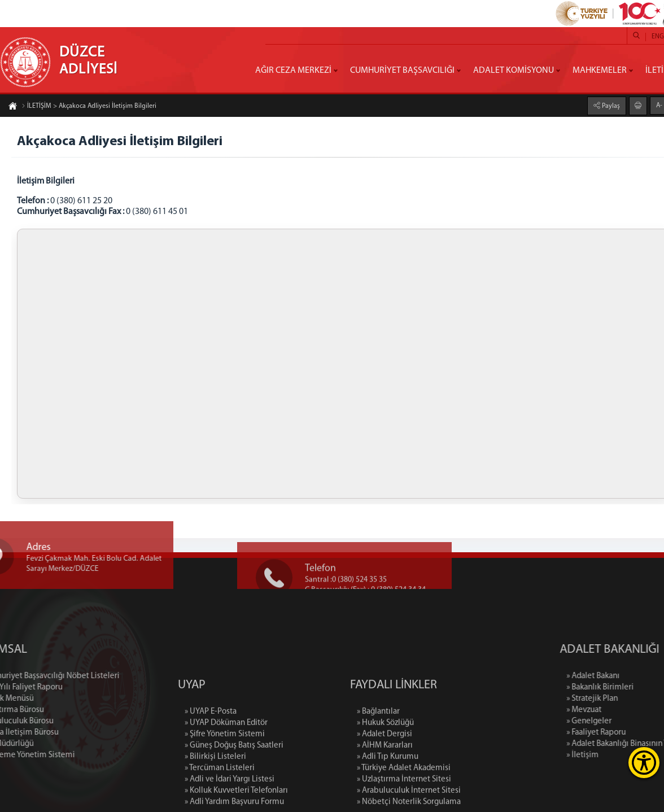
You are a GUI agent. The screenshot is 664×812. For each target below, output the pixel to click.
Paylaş (610, 106)
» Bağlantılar (378, 755)
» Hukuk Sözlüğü (385, 767)
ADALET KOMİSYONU (514, 71)
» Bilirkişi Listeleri (215, 800)
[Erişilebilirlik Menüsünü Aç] (644, 763)
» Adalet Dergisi (385, 778)
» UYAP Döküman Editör (226, 767)
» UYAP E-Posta (211, 755)
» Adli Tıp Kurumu (388, 800)
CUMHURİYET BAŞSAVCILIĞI (402, 71)
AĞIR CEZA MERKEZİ (293, 71)
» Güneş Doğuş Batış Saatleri (234, 789)
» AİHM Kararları (385, 789)
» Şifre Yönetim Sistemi (225, 778)
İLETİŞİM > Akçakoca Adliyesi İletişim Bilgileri (89, 106)
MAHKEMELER (600, 71)
